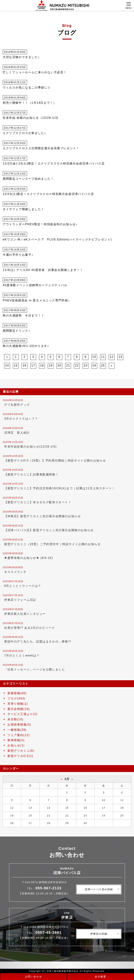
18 (42, 366)
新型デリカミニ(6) (21, 751)
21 (68, 366)
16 (25, 366)
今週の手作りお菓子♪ (18, 255)
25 (103, 366)
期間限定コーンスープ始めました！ (28, 179)
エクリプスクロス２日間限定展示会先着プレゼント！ (41, 148)
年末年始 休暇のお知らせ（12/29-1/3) (31, 118)
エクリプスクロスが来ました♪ (24, 133)
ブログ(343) (16, 698)
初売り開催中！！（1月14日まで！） (30, 103)
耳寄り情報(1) (18, 704)
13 (120, 357)
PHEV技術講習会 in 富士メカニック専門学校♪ (36, 300)
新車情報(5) (16, 740)
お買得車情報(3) (19, 725)
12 (112, 357)
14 (7, 366)
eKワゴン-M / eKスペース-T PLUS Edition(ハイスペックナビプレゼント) (57, 239)
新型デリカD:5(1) (20, 756)
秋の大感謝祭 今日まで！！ (24, 315)
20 (59, 366)
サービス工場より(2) (22, 714)
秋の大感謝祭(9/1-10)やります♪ (26, 346)
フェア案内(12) (19, 735)
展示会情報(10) (19, 709)
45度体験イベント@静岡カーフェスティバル (35, 285)
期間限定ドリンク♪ (16, 331)
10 (94, 357)
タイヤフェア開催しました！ (24, 209)
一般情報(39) (17, 730)
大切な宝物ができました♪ (21, 57)
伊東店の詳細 (99, 934)
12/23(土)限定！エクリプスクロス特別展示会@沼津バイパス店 (48, 194)
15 (16, 366)
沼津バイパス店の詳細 (99, 889)
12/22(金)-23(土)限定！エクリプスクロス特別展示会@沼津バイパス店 (54, 163)
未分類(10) (15, 719)
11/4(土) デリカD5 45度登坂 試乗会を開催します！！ (43, 270)
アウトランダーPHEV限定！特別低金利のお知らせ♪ (40, 224)
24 (94, 366)
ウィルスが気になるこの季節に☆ (27, 87)
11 (103, 357)
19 (51, 366)
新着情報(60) (17, 693)
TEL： (44, 888)
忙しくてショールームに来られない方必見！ (35, 72)
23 (86, 366)
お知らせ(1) (16, 745)
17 (33, 366)
